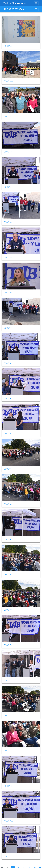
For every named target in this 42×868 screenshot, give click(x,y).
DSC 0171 (8, 680)
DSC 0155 (8, 117)
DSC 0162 (8, 363)
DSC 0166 (8, 504)
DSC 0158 (8, 222)
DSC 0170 (8, 645)
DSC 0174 (8, 821)
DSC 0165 (8, 469)
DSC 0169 (8, 610)
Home (5, 9)
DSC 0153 (8, 46)
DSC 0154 (8, 81)
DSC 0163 (8, 399)
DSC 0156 (8, 152)
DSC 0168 (8, 575)
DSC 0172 (8, 716)
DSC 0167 (8, 539)
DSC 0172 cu (9, 751)
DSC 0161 (8, 328)
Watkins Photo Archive (15, 3)
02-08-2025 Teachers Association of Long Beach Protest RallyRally (18, 9)
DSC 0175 (8, 856)
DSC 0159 (8, 258)
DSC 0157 (8, 187)
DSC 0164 (8, 434)
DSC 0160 (8, 293)
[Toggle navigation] (36, 3)
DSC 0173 (8, 786)
